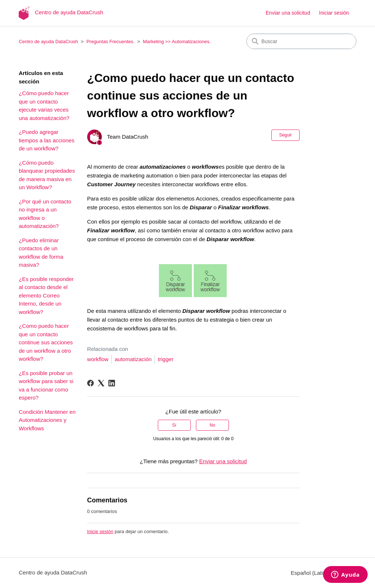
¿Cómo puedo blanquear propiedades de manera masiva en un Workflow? (47, 175)
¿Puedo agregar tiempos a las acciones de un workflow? (47, 140)
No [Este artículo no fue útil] (212, 425)
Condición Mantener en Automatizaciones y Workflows (47, 420)
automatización (133, 359)
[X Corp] (101, 383)
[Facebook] (90, 383)
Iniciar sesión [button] (334, 13)
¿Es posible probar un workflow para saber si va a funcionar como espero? (46, 385)
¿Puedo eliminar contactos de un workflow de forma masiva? (41, 253)
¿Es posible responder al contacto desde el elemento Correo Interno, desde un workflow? (46, 295)
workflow (98, 359)
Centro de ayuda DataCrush (48, 42)
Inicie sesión (100, 531)
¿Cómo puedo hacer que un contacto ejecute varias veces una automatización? (44, 106)
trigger (166, 359)
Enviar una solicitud (288, 13)
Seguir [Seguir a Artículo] (285, 135)
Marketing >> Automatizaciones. (177, 42)
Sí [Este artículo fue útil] (174, 425)
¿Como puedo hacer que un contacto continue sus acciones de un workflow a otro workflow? (46, 342)
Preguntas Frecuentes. (111, 42)
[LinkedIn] (112, 383)
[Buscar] (301, 41)
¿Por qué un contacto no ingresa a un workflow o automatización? (45, 214)
